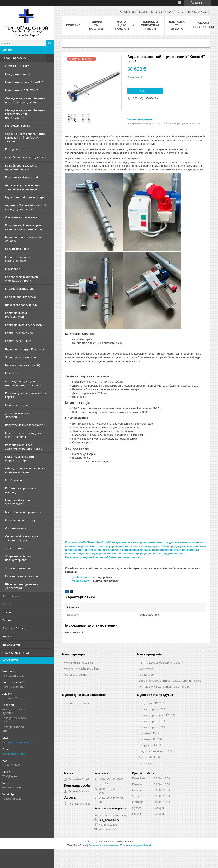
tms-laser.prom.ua (75, 675)
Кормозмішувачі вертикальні (25, 325)
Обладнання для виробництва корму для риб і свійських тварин (25, 137)
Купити (145, 90)
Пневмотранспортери (20, 289)
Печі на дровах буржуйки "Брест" (161, 663)
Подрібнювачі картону (20, 520)
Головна (73, 25)
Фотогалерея (11, 596)
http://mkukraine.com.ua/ (18, 742)
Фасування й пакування (21, 217)
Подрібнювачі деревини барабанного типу (21, 167)
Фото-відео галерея (122, 25)
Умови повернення (203, 25)
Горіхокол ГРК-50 (149, 733)
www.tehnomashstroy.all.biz (81, 669)
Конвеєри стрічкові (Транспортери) (18, 259)
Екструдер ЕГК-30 (150, 745)
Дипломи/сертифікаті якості (151, 25)
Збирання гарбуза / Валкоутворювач (18, 558)
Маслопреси (13, 269)
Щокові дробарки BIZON (21, 305)
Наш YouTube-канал (16, 653)
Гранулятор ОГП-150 (152, 721)
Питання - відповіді (76, 703)
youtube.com (81, 577)
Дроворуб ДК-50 (149, 757)
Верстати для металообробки (25, 425)
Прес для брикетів (17, 149)
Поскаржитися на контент (103, 845)
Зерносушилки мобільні (21, 357)
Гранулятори (147, 675)
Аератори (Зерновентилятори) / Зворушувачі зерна (26, 207)
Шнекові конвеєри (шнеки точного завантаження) (23, 187)
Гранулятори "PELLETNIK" (22, 90)
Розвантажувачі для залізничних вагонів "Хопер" (24, 447)
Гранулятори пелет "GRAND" (24, 82)
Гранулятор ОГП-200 (152, 727)
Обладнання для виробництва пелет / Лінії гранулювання (25, 100)
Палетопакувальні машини (23, 576)
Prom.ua (128, 842)
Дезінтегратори (16, 548)
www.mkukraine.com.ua (79, 663)
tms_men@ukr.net (14, 754)
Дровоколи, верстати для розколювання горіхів (170, 681)
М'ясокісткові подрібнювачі (23, 512)
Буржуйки (145, 763)
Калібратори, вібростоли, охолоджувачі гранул (22, 279)
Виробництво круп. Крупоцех (25, 349)
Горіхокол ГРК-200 (150, 739)
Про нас (8, 620)
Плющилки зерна (17, 405)
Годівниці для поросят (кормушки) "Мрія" (20, 458)
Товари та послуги (15, 58)
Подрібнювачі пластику (21, 297)
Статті (7, 612)
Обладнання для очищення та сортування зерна (25, 470)
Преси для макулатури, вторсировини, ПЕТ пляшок (23, 383)
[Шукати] (50, 43)
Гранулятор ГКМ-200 (152, 709)
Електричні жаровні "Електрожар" (18, 502)
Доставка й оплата (15, 628)
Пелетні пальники (17, 249)
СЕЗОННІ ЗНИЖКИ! (17, 66)
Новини (8, 604)
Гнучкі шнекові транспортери (25, 197)
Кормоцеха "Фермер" (20, 333)
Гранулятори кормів (18, 74)
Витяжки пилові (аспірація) (23, 365)
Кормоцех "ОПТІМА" (18, 341)
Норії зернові (14, 480)
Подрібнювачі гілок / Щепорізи (26, 157)
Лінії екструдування (18, 568)
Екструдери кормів (18, 126)
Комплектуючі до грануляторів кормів (26, 395)
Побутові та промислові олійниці (21, 490)
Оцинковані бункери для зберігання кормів (22, 538)
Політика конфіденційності (135, 845)
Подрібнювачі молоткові (22, 177)
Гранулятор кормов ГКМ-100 (157, 715)
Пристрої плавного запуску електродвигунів (23, 435)
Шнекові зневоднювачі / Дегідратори (22, 586)
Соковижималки (16, 528)
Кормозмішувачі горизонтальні (16, 315)
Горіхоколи (12, 373)
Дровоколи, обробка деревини (19, 415)
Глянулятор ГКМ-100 (151, 703)
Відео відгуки (11, 644)
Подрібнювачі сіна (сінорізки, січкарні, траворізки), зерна (24, 227)
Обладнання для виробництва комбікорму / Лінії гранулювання (25, 114)
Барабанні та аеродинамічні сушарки (24, 239)
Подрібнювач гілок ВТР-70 (155, 751)
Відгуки (7, 636)
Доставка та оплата (177, 25)
